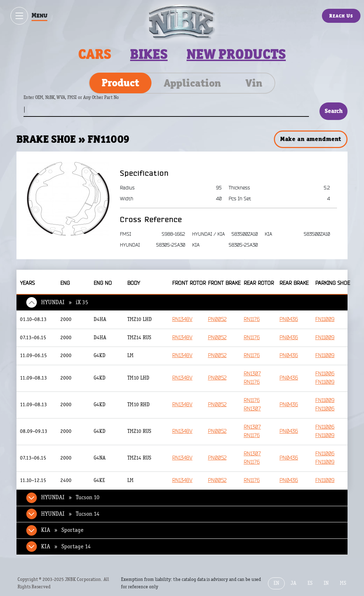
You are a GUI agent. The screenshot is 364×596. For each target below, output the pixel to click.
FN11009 (325, 319)
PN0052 (217, 319)
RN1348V (182, 319)
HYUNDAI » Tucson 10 (70, 497)
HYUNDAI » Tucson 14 (70, 514)
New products (236, 54)
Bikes (149, 54)
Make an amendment (311, 139)
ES (310, 583)
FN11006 (325, 374)
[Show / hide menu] (19, 16)
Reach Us (341, 16)
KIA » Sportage (62, 530)
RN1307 (252, 374)
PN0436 (289, 319)
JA (294, 583)
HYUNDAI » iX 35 (65, 302)
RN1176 (252, 319)
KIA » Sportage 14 (66, 547)
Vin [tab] (254, 83)
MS (343, 583)
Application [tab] (192, 83)
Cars (95, 54)
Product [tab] (120, 83)
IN (326, 583)
